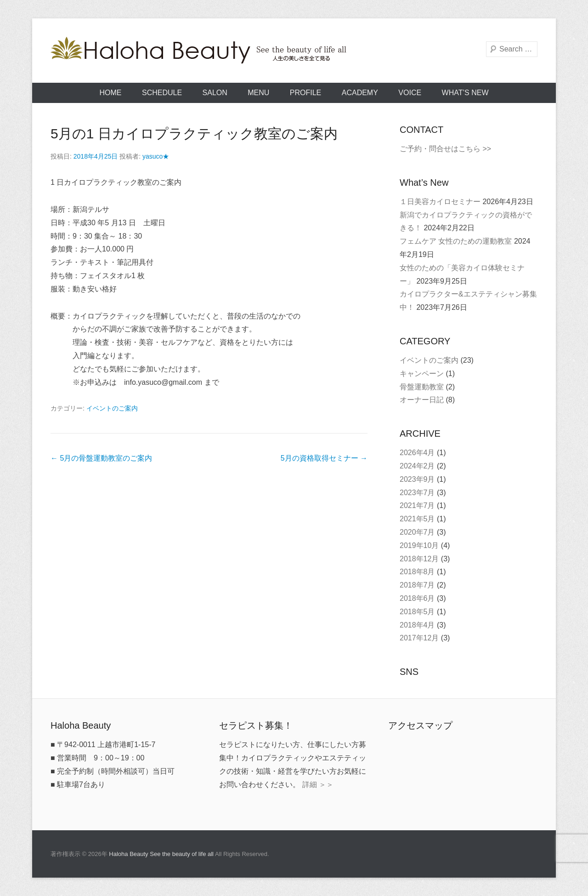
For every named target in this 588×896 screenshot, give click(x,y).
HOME (111, 93)
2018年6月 (417, 598)
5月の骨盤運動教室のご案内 (101, 458)
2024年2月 (417, 466)
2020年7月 (417, 532)
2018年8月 (417, 572)
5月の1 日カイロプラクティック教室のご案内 (194, 134)
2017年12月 (419, 638)
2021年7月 (417, 505)
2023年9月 (417, 479)
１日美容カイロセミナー (440, 202)
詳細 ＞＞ (318, 785)
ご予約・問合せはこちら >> (445, 149)
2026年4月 (417, 453)
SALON (215, 93)
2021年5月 (417, 519)
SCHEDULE (162, 93)
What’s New (465, 93)
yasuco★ (156, 156)
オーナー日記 (422, 400)
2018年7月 (417, 585)
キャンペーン (422, 374)
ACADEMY (360, 93)
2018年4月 (417, 625)
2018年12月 (419, 559)
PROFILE (305, 93)
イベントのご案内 (112, 408)
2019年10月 (419, 545)
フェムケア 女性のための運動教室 (456, 241)
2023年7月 (417, 493)
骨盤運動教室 (422, 387)
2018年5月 (417, 612)
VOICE (410, 93)
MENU (258, 93)
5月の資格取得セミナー (324, 458)
